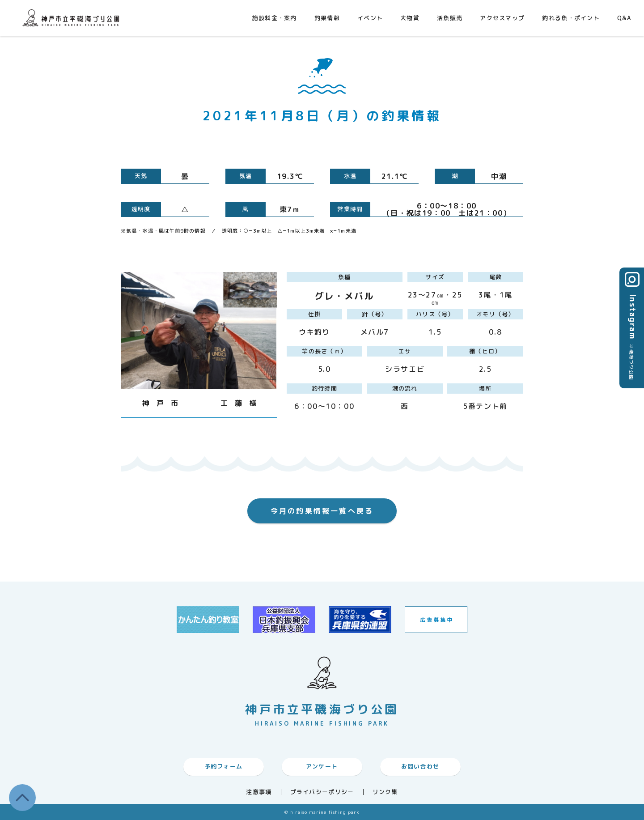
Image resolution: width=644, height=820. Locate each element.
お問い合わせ (420, 766)
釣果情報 (327, 18)
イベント (370, 18)
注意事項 (259, 792)
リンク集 (385, 792)
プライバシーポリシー (322, 792)
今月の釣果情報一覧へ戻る (322, 511)
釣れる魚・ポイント (571, 18)
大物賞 (410, 18)
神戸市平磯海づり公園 (73, 18)
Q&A (624, 18)
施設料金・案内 (275, 18)
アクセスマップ (502, 18)
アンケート (322, 766)
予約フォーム (224, 766)
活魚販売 (450, 18)
